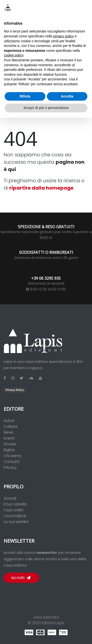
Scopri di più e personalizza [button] (46, 108)
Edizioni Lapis (53, 623)
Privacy (10, 467)
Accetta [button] (67, 96)
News (9, 432)
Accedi (10, 498)
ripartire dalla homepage (41, 188)
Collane (11, 426)
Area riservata (46, 617)
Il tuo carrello (15, 504)
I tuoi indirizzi (15, 516)
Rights (9, 450)
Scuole (10, 444)
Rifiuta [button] (25, 96)
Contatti (12, 462)
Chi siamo (13, 456)
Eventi (9, 438)
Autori (9, 421)
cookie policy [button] (14, 55)
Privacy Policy (15, 390)
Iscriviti (21, 578)
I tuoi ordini (13, 510)
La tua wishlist (16, 522)
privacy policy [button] (63, 36)
